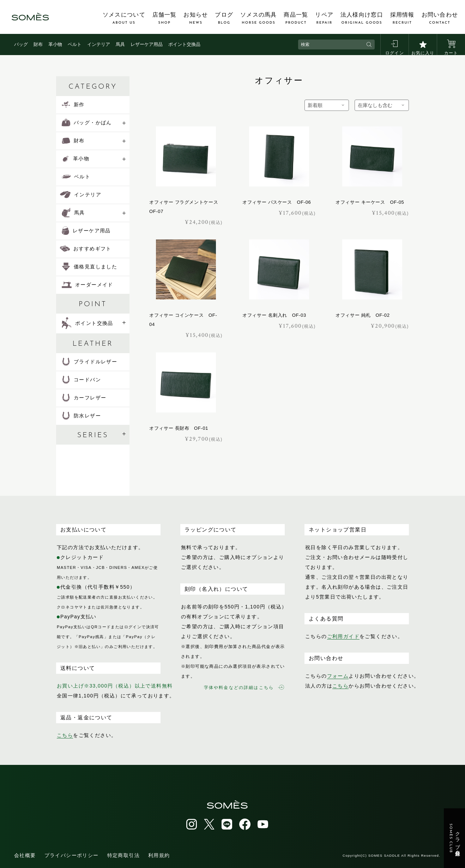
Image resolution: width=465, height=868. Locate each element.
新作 (73, 105)
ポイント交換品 (184, 44)
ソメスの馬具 (259, 18)
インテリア (99, 44)
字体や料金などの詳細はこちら (244, 687)
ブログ (224, 18)
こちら (65, 735)
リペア (324, 18)
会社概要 (25, 855)
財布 (38, 44)
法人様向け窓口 (362, 18)
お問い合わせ (440, 18)
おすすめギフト (86, 249)
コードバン (81, 380)
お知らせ (196, 18)
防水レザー (81, 416)
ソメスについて (124, 18)
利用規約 (159, 855)
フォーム (338, 676)
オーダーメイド (87, 285)
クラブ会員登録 (455, 838)
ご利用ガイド (343, 636)
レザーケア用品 (147, 44)
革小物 (55, 44)
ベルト (75, 44)
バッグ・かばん (87, 123)
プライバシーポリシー (72, 855)
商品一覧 (296, 18)
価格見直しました (89, 267)
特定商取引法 (123, 855)
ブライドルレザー (89, 362)
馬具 (120, 44)
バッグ (21, 44)
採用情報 (402, 18)
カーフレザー (84, 398)
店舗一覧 (165, 18)
